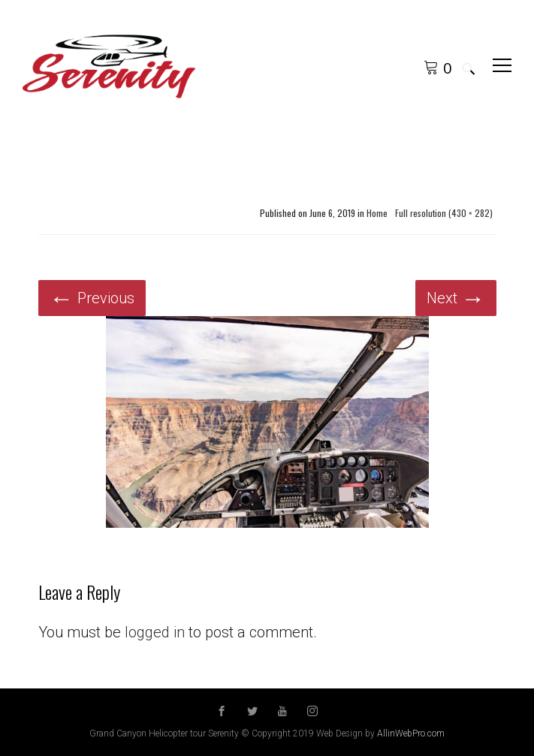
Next (456, 298)
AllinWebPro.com (411, 733)
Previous (92, 298)
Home (377, 213)
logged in (155, 632)
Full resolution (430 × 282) (444, 213)
